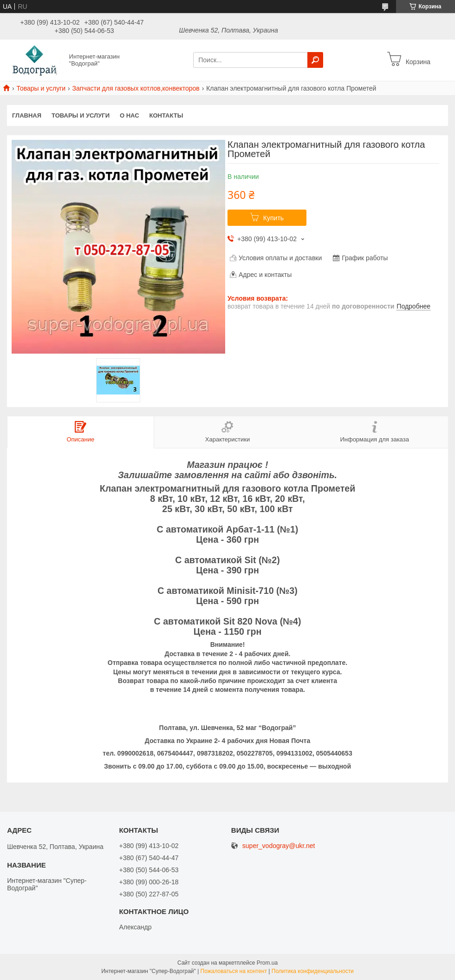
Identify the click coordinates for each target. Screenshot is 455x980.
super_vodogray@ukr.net (279, 846)
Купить (273, 218)
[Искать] (315, 60)
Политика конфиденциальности (313, 971)
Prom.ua (267, 963)
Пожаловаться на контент (234, 971)
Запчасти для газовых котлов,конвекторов (136, 88)
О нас (130, 115)
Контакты (166, 115)
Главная (27, 115)
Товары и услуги (41, 88)
